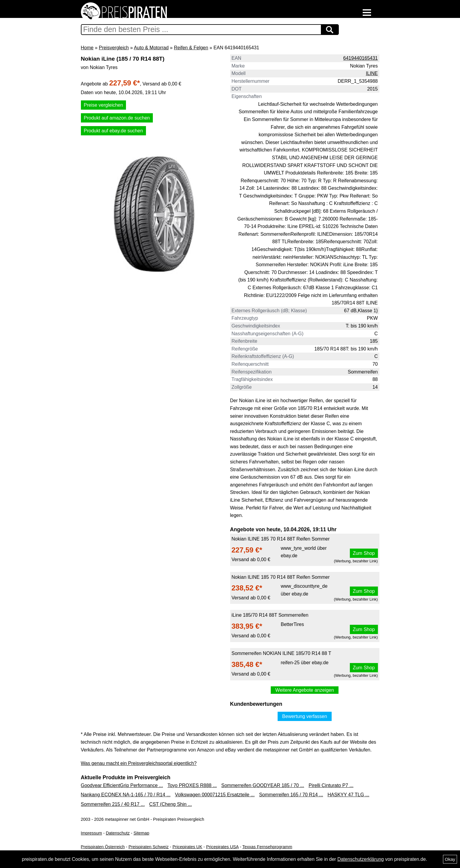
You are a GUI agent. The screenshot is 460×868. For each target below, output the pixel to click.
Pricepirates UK (187, 847)
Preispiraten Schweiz (148, 847)
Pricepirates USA (222, 847)
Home (87, 48)
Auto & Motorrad (151, 48)
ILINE (372, 73)
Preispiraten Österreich (103, 847)
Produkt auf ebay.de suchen (113, 131)
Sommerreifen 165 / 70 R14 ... (291, 795)
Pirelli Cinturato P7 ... (331, 785)
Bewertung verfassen (304, 716)
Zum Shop (364, 553)
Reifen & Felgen (191, 48)
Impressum (91, 833)
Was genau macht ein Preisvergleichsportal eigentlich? (139, 763)
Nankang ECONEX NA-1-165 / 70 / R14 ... (126, 795)
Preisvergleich (114, 48)
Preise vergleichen (104, 105)
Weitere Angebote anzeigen (304, 690)
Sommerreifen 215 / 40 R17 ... (113, 804)
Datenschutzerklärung (361, 859)
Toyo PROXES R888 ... (192, 785)
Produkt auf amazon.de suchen (117, 118)
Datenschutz (118, 833)
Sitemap (141, 833)
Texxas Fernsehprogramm (267, 847)
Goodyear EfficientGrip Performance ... (122, 785)
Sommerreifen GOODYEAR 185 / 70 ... (263, 785)
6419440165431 (361, 58)
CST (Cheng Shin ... (171, 804)
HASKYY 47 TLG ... (348, 795)
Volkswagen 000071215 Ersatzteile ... (215, 795)
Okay (450, 859)
